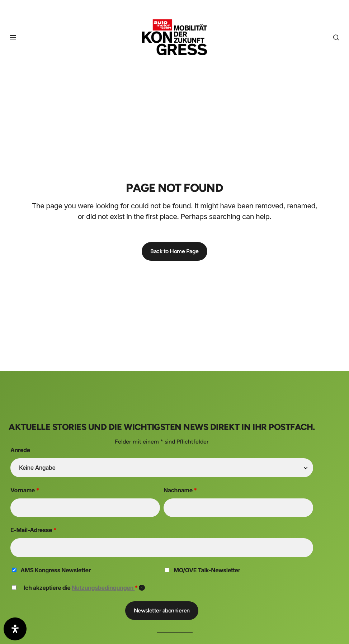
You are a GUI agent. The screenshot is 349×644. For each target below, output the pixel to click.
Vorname (25, 490)
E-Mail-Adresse (33, 530)
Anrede (20, 450)
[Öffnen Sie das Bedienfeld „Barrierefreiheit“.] (15, 629)
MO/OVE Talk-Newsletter (207, 570)
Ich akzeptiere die (84, 588)
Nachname (180, 490)
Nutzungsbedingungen (103, 588)
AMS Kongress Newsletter (55, 570)
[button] (13, 36)
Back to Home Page (174, 251)
